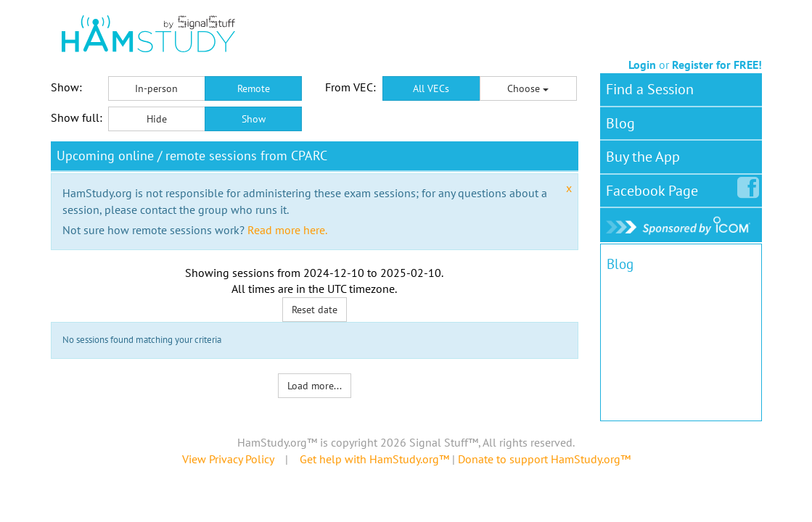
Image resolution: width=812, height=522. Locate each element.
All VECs (431, 88)
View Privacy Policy (228, 459)
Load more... (315, 386)
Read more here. (287, 230)
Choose (528, 88)
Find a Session (650, 89)
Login (642, 65)
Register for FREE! (717, 65)
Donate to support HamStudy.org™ (544, 459)
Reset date (315, 310)
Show (254, 119)
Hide (157, 119)
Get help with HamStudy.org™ (374, 459)
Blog (620, 123)
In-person (156, 88)
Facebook (655, 188)
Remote (254, 88)
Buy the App (643, 157)
